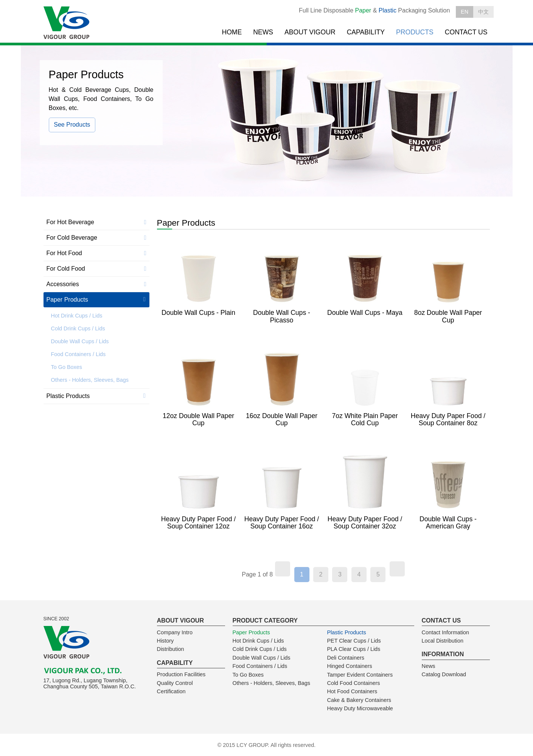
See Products (72, 125)
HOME (232, 32)
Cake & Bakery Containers (359, 700)
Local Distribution (443, 641)
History (165, 641)
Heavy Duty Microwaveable (360, 708)
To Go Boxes (67, 367)
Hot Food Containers (352, 691)
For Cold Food (66, 269)
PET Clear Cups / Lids (354, 641)
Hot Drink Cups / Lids (77, 316)
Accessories (63, 284)
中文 (483, 12)
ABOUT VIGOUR (310, 32)
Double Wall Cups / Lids (80, 341)
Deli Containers (346, 658)
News (429, 666)
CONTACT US (466, 32)
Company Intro (175, 632)
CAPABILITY (366, 32)
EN (465, 12)
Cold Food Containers (354, 683)
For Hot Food (64, 253)
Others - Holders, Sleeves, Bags (90, 380)
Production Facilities (181, 674)
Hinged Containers (350, 666)
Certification (171, 691)
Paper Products (67, 300)
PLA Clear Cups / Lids (354, 649)
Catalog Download (444, 674)
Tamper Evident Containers (360, 675)
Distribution (171, 649)
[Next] (397, 569)
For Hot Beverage (70, 222)
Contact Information (446, 632)
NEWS (263, 32)
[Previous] (283, 569)
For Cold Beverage (72, 238)
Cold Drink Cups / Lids (78, 328)
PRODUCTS (415, 32)
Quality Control (175, 683)
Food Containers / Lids (78, 354)
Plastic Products (68, 396)
